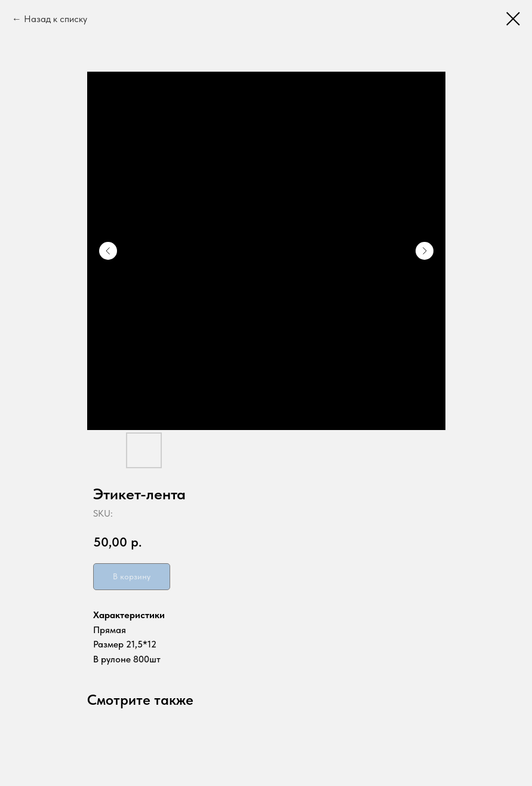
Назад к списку (56, 19)
